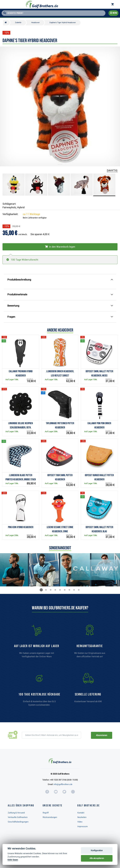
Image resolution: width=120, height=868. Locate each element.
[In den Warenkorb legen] (60, 247)
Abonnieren (101, 735)
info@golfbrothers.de (63, 784)
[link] (39, 691)
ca (31, 214)
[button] (41, 590)
